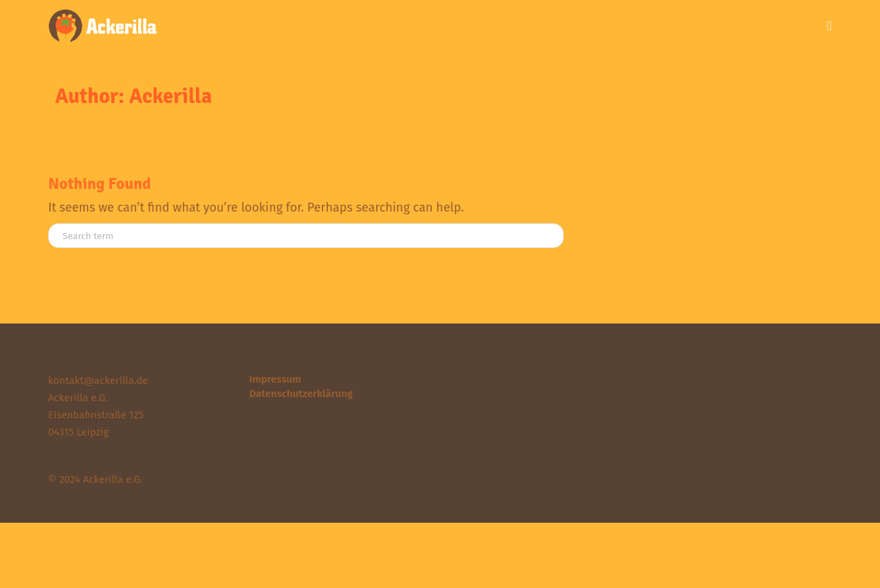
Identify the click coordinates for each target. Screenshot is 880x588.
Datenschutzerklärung (301, 394)
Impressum (275, 379)
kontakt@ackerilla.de (98, 381)
